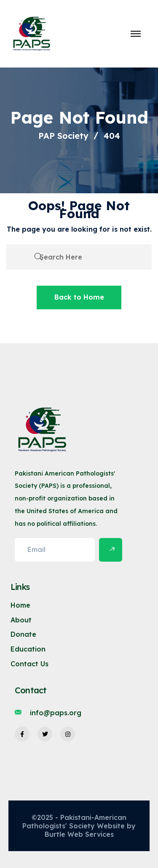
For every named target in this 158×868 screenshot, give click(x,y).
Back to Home (79, 297)
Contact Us (29, 664)
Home (20, 605)
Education (28, 649)
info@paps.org (56, 713)
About (21, 620)
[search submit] (38, 257)
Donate (23, 634)
